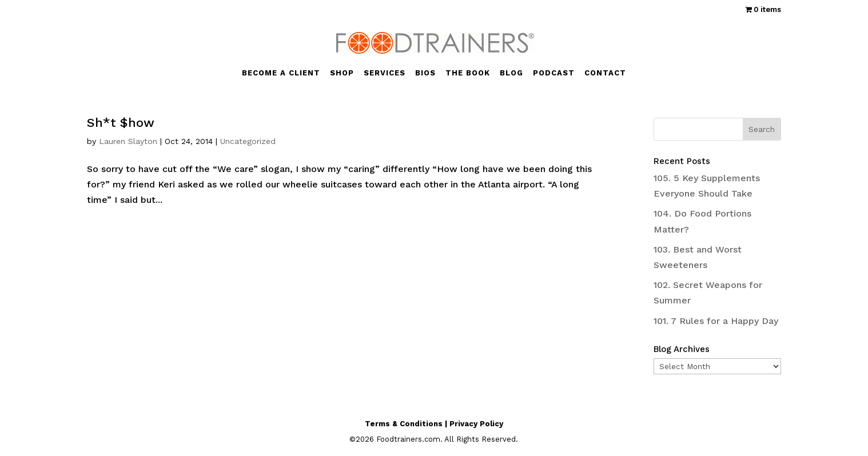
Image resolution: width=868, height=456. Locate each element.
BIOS (425, 73)
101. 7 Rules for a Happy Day (716, 321)
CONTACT (605, 73)
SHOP (342, 73)
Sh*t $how (121, 123)
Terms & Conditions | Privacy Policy (434, 424)
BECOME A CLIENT (281, 73)
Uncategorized (248, 141)
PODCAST (554, 73)
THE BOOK (468, 73)
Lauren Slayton (128, 141)
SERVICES (385, 73)
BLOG (511, 73)
